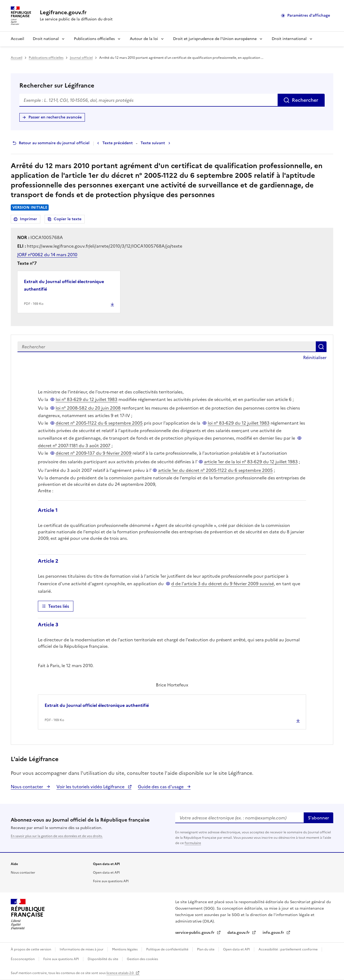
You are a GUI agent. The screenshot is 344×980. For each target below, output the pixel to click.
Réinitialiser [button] (315, 357)
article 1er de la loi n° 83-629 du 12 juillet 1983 (251, 462)
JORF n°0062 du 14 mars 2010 (47, 255)
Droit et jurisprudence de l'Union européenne (215, 39)
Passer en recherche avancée (55, 117)
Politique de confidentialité (168, 949)
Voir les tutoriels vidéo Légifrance (91, 787)
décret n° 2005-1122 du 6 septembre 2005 (99, 423)
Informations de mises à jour (82, 949)
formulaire (193, 843)
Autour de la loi (144, 39)
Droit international (289, 39)
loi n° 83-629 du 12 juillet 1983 (87, 399)
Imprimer (29, 220)
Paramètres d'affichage (309, 15)
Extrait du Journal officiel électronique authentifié (64, 285)
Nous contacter (27, 787)
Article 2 (48, 561)
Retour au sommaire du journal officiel (54, 143)
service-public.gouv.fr (195, 933)
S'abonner (318, 818)
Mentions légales (125, 949)
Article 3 (48, 625)
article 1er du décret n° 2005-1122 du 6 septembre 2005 (215, 470)
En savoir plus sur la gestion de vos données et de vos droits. (57, 836)
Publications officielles (94, 39)
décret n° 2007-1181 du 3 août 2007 (74, 446)
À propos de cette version (31, 949)
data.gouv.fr (239, 933)
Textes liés (59, 606)
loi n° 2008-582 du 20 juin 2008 (88, 408)
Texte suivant (153, 143)
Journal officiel (81, 58)
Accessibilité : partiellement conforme (289, 949)
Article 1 (48, 510)
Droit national (46, 39)
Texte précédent (118, 143)
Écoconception (23, 959)
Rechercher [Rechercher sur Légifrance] (305, 100)
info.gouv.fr (274, 933)
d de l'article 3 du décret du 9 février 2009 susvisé (223, 584)
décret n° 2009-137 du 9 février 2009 (94, 453)
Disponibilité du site (103, 959)
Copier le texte (68, 219)
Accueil (17, 39)
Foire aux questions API (111, 881)
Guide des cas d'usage (161, 787)
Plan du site (206, 949)
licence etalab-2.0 (120, 973)
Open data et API (106, 873)
